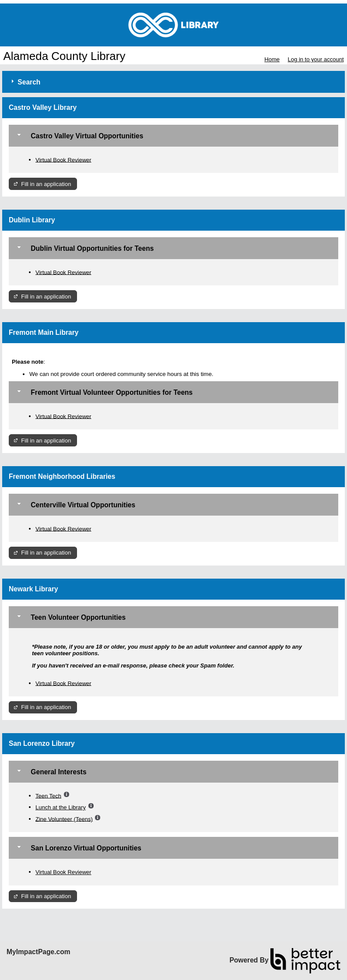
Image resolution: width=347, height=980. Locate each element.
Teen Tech (48, 796)
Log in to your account (316, 59)
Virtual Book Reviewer (63, 160)
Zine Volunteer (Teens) (64, 819)
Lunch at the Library (61, 807)
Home (272, 59)
